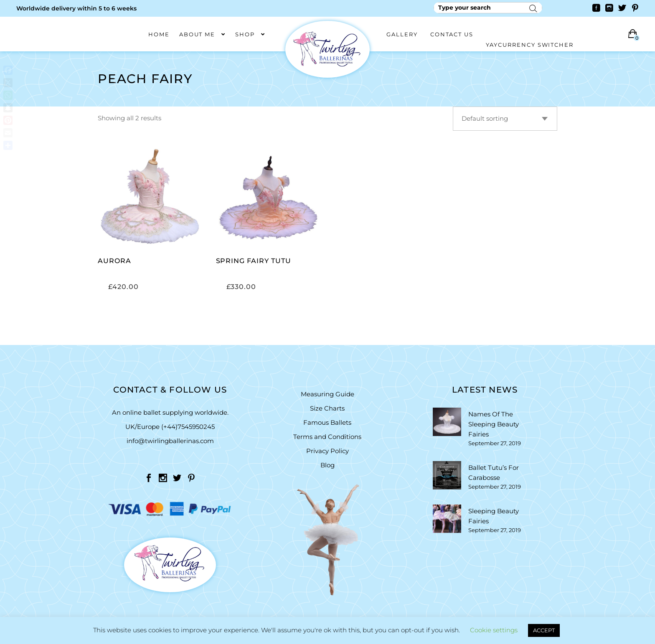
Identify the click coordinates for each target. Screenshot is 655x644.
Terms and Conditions (327, 437)
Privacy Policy (327, 451)
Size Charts (327, 408)
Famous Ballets (327, 422)
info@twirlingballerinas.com (170, 441)
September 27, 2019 (495, 443)
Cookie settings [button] (494, 630)
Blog (327, 465)
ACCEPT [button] (544, 630)
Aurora (114, 261)
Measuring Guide (327, 394)
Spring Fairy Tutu (254, 261)
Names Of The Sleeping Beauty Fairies (494, 424)
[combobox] (505, 119)
